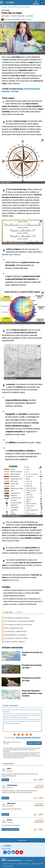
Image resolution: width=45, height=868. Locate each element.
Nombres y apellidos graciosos (15, 642)
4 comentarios (29, 16)
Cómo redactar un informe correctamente (18, 625)
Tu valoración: (9, 738)
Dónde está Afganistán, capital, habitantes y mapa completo (32, 693)
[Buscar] (42, 3)
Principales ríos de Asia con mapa (32, 654)
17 (43, 829)
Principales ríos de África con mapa (31, 679)
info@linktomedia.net (19, 758)
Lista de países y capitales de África (16, 638)
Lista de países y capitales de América (17, 618)
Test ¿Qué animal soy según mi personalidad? (20, 621)
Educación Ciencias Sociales (16, 7)
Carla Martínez (10, 19)
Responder (5, 780)
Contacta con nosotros (9, 864)
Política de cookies (8, 866)
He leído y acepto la (12, 743)
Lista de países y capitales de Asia (16, 631)
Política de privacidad (37, 864)
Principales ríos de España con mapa (32, 667)
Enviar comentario (34, 743)
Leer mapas (27, 7)
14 (43, 798)
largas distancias (14, 255)
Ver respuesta (6, 829)
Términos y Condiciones (23, 864)
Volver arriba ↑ (22, 840)
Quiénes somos (29, 860)
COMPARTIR (36, 3)
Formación (4, 7)
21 (43, 780)
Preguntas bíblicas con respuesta (15, 635)
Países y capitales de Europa (14, 628)
